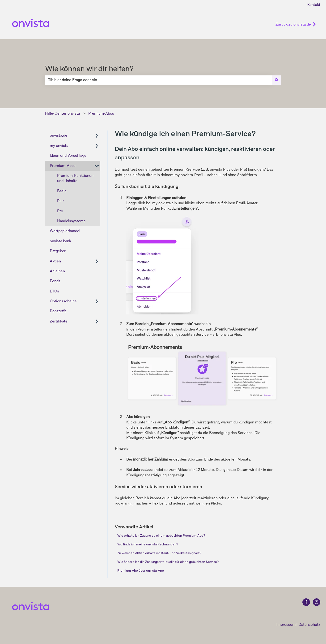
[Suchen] (277, 80)
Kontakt (314, 5)
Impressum (286, 624)
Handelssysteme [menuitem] (71, 221)
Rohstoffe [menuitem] (58, 311)
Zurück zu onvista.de (296, 24)
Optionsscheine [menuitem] (63, 301)
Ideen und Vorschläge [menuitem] (68, 155)
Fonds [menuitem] (55, 281)
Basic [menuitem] (62, 191)
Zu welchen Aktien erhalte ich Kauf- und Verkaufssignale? (159, 553)
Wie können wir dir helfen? (89, 69)
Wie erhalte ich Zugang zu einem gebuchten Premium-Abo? (161, 535)
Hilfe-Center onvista (62, 113)
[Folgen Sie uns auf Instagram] (317, 602)
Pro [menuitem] (60, 211)
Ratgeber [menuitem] (58, 251)
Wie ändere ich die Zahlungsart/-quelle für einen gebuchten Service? (168, 562)
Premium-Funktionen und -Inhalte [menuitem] (75, 178)
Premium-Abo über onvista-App (141, 570)
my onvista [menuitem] (59, 146)
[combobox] (159, 80)
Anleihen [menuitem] (57, 271)
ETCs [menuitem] (54, 291)
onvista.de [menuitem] (59, 135)
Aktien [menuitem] (55, 261)
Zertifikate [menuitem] (59, 321)
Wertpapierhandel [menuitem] (65, 231)
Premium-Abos (101, 113)
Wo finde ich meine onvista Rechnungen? (148, 544)
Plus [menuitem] (61, 201)
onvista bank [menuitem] (60, 241)
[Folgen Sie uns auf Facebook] (306, 602)
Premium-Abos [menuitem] (63, 166)
